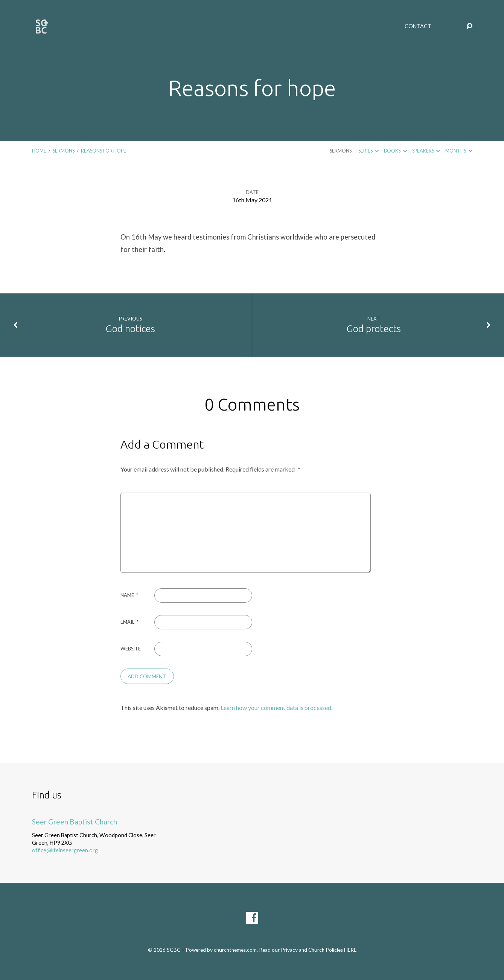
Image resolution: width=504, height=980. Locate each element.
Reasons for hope (104, 151)
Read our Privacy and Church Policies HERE (308, 950)
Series (368, 151)
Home (39, 151)
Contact (418, 26)
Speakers (426, 151)
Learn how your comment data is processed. (276, 708)
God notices (130, 329)
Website (131, 649)
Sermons (64, 151)
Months (459, 151)
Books (395, 151)
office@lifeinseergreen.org (65, 850)
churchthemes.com (235, 950)
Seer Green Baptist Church (75, 822)
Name (129, 595)
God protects (374, 329)
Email (129, 622)
